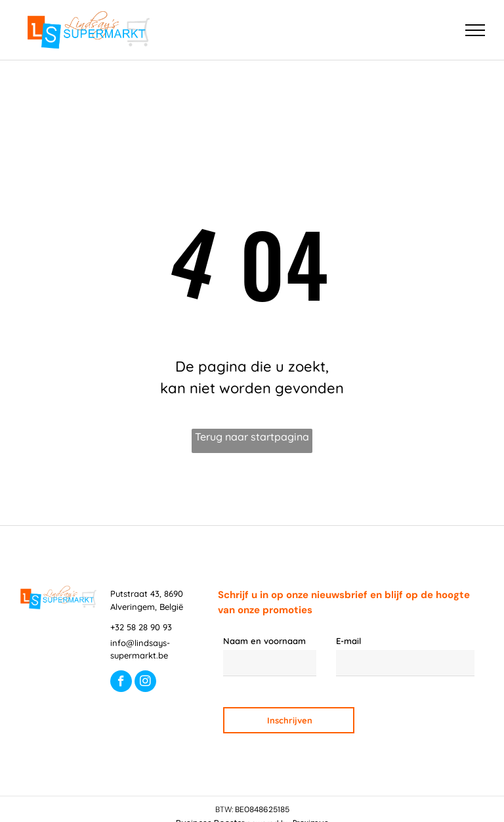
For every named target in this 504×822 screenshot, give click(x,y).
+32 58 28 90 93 (141, 627)
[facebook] (121, 683)
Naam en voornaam (264, 641)
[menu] (475, 30)
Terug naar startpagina (252, 437)
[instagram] (145, 683)
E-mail (348, 641)
